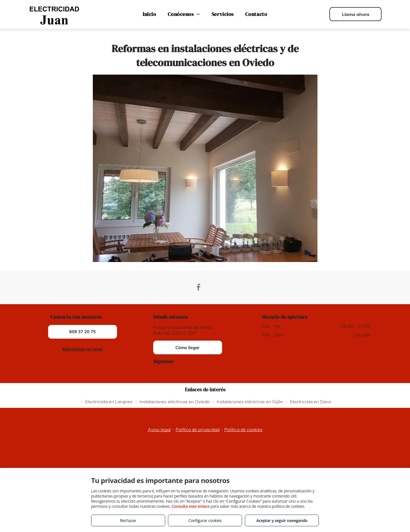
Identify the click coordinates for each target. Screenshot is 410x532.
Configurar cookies (205, 520)
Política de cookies (243, 429)
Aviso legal (159, 429)
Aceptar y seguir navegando (282, 520)
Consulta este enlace (191, 506)
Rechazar (128, 520)
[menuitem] (149, 14)
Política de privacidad (198, 429)
